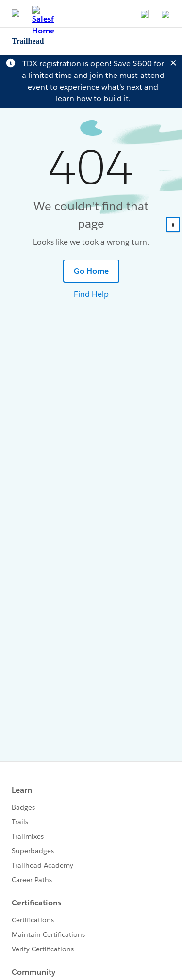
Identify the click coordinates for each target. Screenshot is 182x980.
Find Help (91, 294)
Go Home (91, 271)
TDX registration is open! (67, 64)
